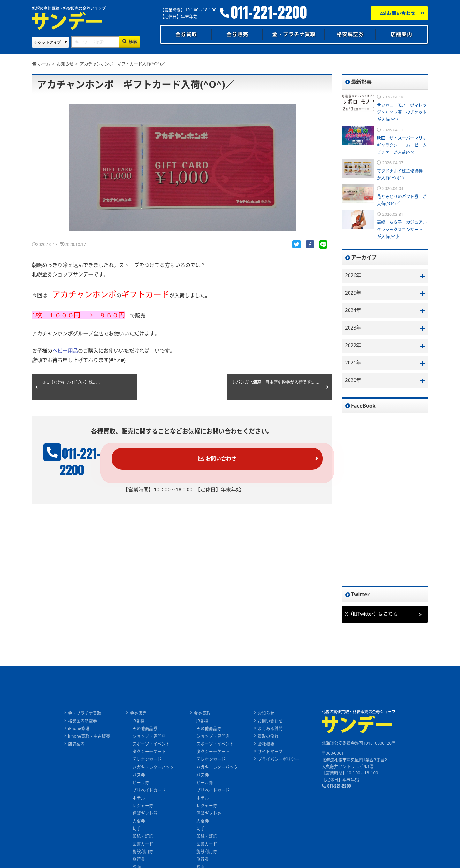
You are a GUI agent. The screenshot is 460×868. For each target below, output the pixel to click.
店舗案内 (402, 34)
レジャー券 (143, 807)
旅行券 (139, 860)
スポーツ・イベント (152, 746)
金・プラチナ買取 (294, 34)
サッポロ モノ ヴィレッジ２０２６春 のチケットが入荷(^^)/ (402, 112)
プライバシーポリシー (279, 761)
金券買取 (186, 34)
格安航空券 (350, 34)
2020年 (353, 382)
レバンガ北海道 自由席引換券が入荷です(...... (274, 387)
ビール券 (141, 784)
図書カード (143, 845)
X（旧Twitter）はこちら (373, 616)
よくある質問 (271, 731)
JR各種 (139, 723)
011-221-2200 (269, 13)
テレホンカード (147, 761)
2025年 (353, 293)
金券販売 (237, 34)
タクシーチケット (149, 754)
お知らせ (266, 715)
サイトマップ (271, 754)
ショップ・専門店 (149, 738)
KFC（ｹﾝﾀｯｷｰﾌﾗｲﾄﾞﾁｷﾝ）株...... (71, 384)
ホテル (139, 799)
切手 (137, 830)
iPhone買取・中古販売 (89, 738)
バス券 (139, 776)
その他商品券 (145, 731)
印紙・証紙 (143, 837)
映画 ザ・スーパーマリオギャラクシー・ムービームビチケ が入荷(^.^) (402, 145)
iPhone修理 (79, 731)
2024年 (353, 311)
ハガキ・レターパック (154, 769)
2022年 (353, 347)
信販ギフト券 (145, 814)
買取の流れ (268, 738)
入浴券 (139, 822)
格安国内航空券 (82, 723)
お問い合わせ (398, 13)
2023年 (353, 329)
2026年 (353, 276)
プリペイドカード (149, 792)
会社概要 (266, 746)
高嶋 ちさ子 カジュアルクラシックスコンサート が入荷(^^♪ (402, 229)
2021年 (353, 364)
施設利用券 (143, 852)
